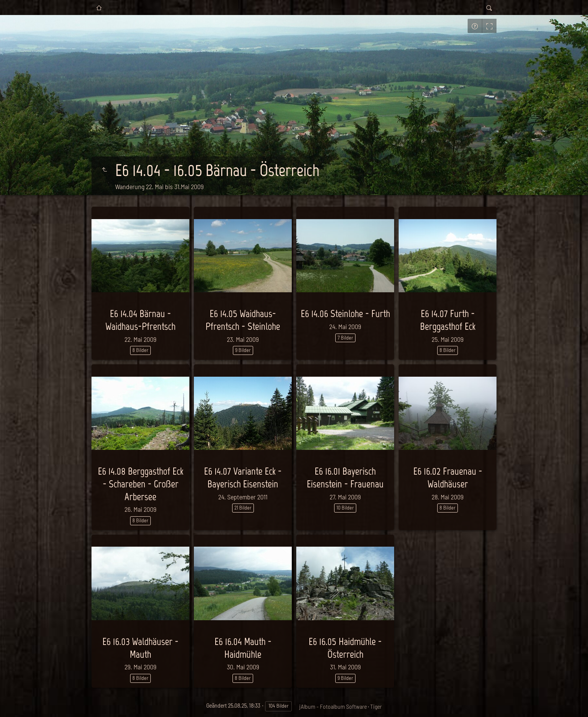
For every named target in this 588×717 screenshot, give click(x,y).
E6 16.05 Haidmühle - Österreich (345, 648)
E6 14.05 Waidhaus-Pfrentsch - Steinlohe (243, 320)
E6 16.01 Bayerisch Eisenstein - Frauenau (345, 477)
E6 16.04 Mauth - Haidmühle (243, 648)
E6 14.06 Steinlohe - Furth (345, 313)
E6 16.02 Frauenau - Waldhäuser (448, 477)
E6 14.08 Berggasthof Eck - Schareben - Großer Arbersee (141, 484)
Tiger (376, 706)
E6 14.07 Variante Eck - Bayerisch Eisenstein (243, 477)
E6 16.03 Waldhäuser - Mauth (140, 648)
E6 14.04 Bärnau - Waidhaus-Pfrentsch (140, 320)
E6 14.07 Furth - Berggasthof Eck (448, 320)
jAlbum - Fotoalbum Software (333, 706)
